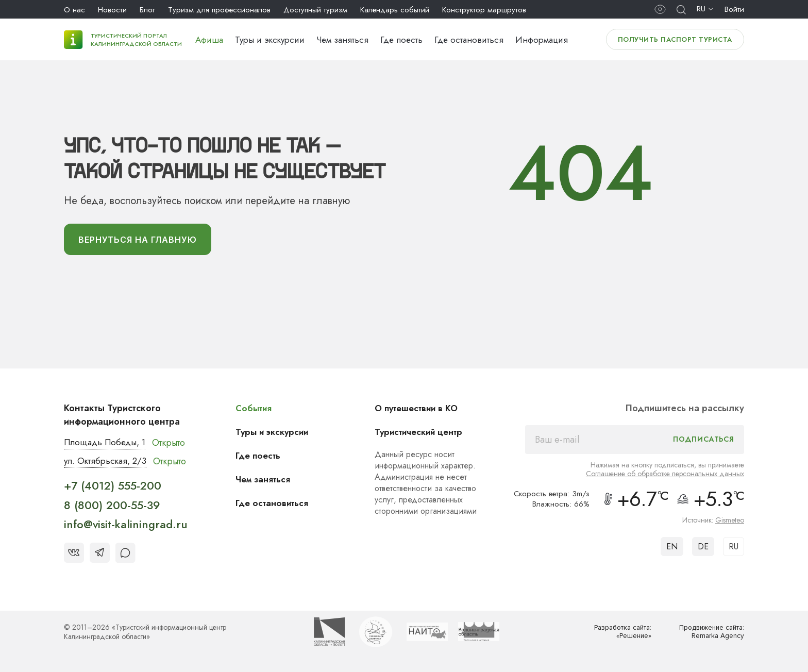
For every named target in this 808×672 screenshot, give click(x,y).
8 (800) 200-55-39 (112, 508)
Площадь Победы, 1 (107, 445)
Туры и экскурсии (270, 40)
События (256, 410)
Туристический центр (423, 434)
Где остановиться (469, 40)
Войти (734, 9)
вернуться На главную (144, 241)
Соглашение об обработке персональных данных (665, 476)
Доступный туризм (315, 10)
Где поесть (401, 40)
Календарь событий (395, 10)
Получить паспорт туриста (675, 39)
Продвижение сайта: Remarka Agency (709, 635)
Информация (542, 40)
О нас (74, 10)
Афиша (209, 40)
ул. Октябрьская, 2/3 (107, 464)
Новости (112, 10)
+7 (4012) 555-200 (113, 489)
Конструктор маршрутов (484, 10)
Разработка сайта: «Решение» (620, 635)
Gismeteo (730, 522)
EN (672, 549)
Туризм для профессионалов (219, 10)
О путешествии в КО (420, 410)
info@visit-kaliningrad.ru (126, 527)
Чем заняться (342, 40)
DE (703, 549)
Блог (147, 10)
